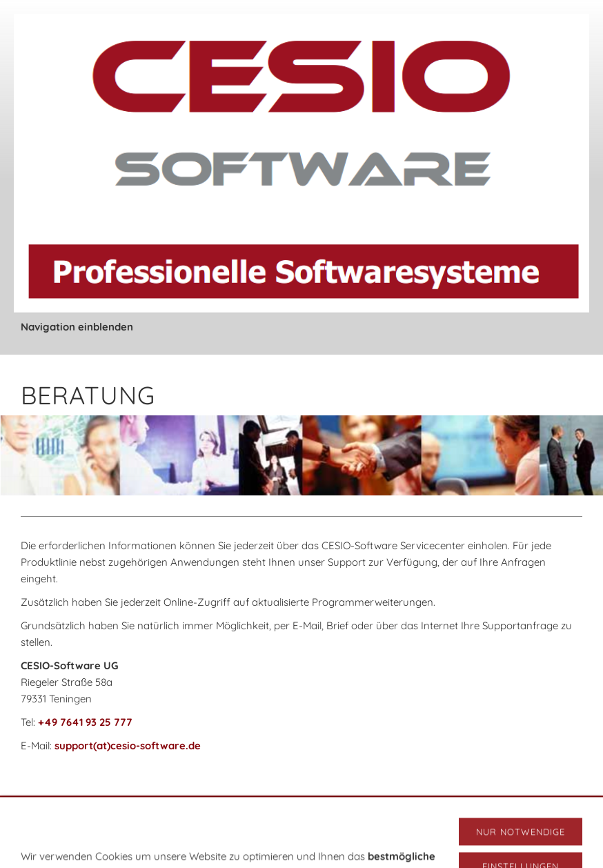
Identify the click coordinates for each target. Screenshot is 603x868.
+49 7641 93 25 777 (85, 722)
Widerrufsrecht (379, 816)
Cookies (440, 816)
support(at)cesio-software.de (128, 746)
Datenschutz (309, 816)
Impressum (153, 816)
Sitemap (487, 816)
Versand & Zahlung (230, 816)
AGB (108, 816)
